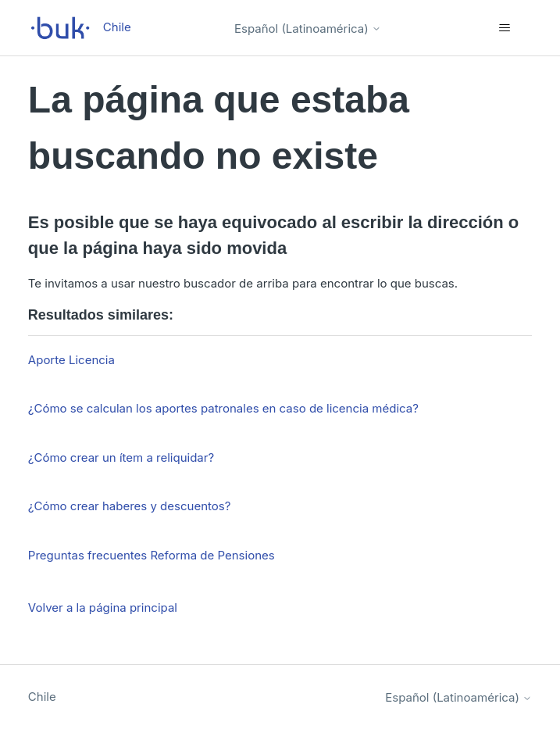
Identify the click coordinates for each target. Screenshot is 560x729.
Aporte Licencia (71, 360)
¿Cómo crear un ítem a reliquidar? (121, 457)
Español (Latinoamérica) (308, 29)
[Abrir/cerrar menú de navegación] (504, 28)
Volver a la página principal (103, 607)
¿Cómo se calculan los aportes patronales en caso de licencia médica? (223, 408)
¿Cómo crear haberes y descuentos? (130, 506)
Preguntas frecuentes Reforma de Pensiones (152, 555)
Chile (42, 697)
